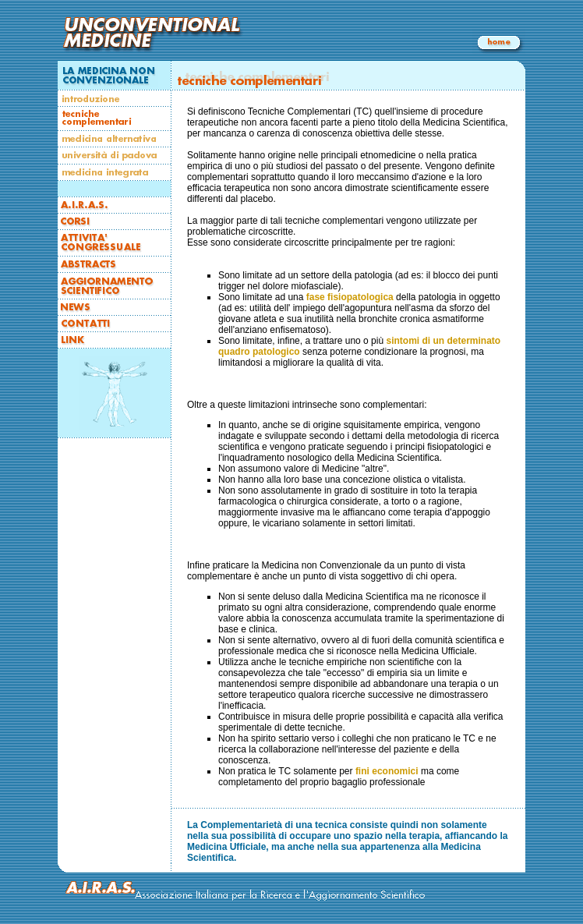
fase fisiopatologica (350, 297)
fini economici (387, 771)
